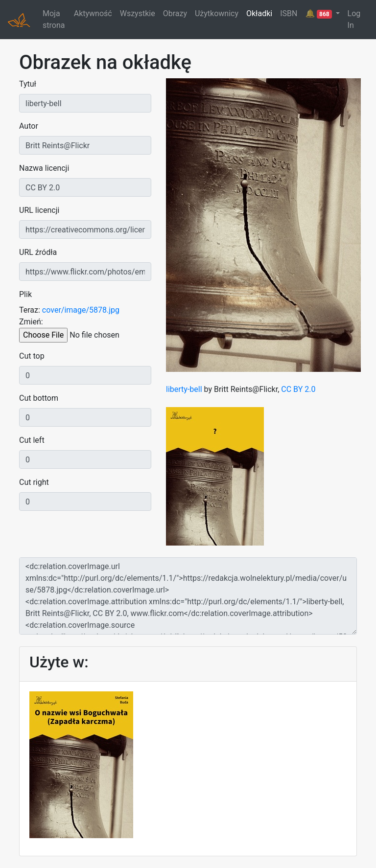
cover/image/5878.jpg (81, 310)
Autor (29, 126)
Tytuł (28, 84)
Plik (25, 294)
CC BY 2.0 (298, 389)
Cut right (34, 482)
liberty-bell (184, 389)
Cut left (32, 440)
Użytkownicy (217, 13)
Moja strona (54, 19)
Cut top (32, 356)
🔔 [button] (319, 14)
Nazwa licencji (44, 168)
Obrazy (175, 13)
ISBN (289, 13)
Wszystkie (138, 13)
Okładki (259, 13)
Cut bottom (39, 398)
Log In (354, 19)
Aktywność (93, 13)
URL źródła (38, 252)
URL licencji (39, 210)
